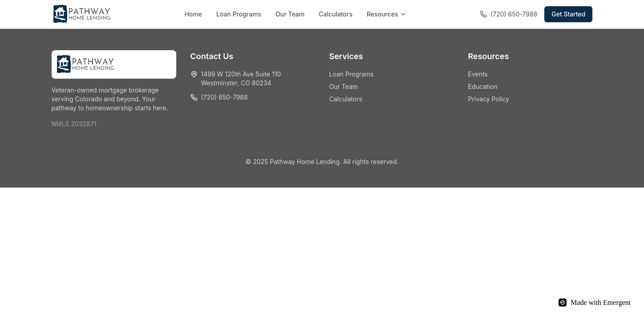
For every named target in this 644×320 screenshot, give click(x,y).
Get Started (568, 14)
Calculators (336, 14)
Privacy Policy (489, 99)
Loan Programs (239, 14)
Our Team (290, 14)
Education (483, 86)
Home (193, 14)
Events (478, 74)
